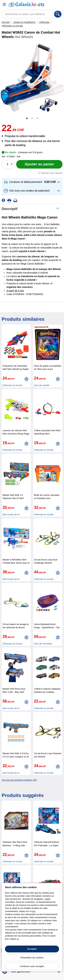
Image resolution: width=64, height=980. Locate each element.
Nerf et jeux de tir (11, 514)
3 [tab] (37, 118)
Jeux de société (42, 385)
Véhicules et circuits (12, 26)
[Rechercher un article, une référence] (32, 14)
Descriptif (10, 209)
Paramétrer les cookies (32, 958)
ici (18, 939)
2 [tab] (32, 118)
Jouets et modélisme (24, 22)
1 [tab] (27, 118)
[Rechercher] (58, 14)
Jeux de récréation (43, 644)
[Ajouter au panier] (39, 164)
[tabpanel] (32, 78)
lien (34, 911)
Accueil (6, 22)
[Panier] (60, 4)
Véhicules (44, 22)
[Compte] (51, 4)
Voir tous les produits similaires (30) (19, 780)
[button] (32, 182)
